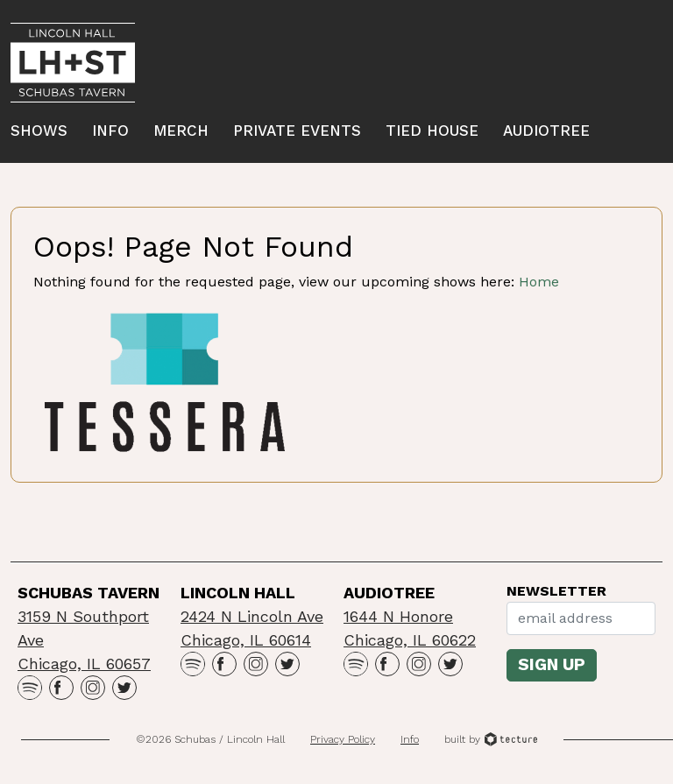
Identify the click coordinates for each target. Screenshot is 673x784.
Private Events (297, 131)
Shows (39, 131)
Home (539, 282)
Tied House (432, 131)
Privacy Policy (343, 739)
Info (110, 131)
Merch (181, 131)
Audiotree (546, 131)
